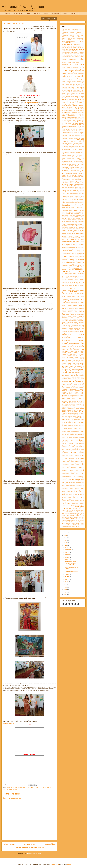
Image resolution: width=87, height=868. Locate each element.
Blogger (69, 864)
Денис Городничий (66, 175)
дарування (76, 172)
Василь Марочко (80, 95)
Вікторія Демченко (80, 119)
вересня (68, 555)
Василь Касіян (71, 95)
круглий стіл (73, 255)
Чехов (74, 510)
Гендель (64, 157)
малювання (74, 292)
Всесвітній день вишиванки (69, 146)
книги (63, 241)
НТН (63, 374)
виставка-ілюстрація (72, 107)
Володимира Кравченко (78, 143)
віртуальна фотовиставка (68, 128)
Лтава (63, 278)
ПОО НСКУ (71, 440)
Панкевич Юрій (72, 407)
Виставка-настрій (66, 109)
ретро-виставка (65, 451)
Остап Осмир (81, 401)
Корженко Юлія (80, 250)
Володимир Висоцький (79, 137)
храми (79, 505)
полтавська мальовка (73, 425)
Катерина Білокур (79, 230)
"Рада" (8, 788)
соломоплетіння (66, 472)
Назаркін (82, 351)
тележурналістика (80, 486)
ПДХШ (76, 412)
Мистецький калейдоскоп (23, 7)
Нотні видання (77, 372)
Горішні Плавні (65, 163)
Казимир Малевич (73, 227)
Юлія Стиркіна (70, 517)
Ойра (63, 376)
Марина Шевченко (79, 295)
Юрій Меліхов (70, 519)
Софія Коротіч (73, 472)
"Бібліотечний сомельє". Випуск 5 (70, 37)
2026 (65, 535)
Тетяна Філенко (74, 489)
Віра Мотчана (78, 122)
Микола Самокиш (67, 306)
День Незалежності (76, 180)
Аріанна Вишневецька (78, 66)
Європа (82, 209)
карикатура (70, 229)
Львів (77, 278)
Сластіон (71, 470)
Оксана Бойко (69, 376)
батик (68, 77)
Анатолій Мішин (70, 58)
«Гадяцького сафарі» (31, 102)
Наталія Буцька (71, 356)
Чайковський (81, 509)
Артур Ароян (75, 72)
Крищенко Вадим (80, 253)
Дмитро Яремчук (80, 198)
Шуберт (68, 515)
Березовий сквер (73, 78)
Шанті (79, 512)
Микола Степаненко (79, 306)
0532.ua (64, 48)
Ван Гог (78, 93)
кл (81, 238)
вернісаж (81, 99)
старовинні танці (73, 475)
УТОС (78, 498)
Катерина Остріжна (67, 232)
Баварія (64, 75)
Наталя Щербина (80, 363)
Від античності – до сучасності (76, 114)
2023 (65, 543)
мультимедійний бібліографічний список (73, 339)
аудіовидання (81, 73)
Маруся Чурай (80, 299)
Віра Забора (71, 122)
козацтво (82, 246)
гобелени (67, 161)
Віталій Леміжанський (79, 129)
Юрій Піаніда (78, 519)
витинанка (74, 112)
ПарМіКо (69, 410)
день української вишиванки (71, 186)
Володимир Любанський (68, 135)
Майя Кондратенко (75, 289)
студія (63, 478)
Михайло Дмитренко (79, 316)
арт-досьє (79, 67)
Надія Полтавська (74, 350)
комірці (63, 249)
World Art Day (76, 526)
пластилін (82, 416)
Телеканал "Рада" (8, 781)
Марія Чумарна (73, 298)
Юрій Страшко (72, 520)
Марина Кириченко (74, 294)
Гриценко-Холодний (74, 170)
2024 (65, 540)
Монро (63, 324)
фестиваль (67, 501)
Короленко (64, 252)
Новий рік (78, 371)
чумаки (75, 512)
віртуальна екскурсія (78, 125)
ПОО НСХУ (72, 442)
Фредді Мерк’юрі (66, 505)
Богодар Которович (67, 86)
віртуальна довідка (66, 125)
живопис (26, 788)
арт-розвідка (78, 70)
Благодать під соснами (75, 83)
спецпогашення (65, 473)
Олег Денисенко (76, 380)
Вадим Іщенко (77, 89)
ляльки (82, 282)
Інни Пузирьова (70, 224)
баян (75, 77)
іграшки (74, 220)
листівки (79, 266)
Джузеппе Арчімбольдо (78, 192)
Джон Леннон (69, 192)
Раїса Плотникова (66, 448)
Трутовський (81, 490)
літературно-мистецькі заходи (73, 270)
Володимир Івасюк (79, 138)
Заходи (46, 14)
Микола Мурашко (70, 304)
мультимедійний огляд (77, 343)
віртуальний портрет (79, 128)
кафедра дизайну (66, 233)
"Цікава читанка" (74, 40)
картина (70, 230)
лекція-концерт (80, 259)
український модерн (71, 496)
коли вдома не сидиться (78, 247)
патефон (74, 410)
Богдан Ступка (80, 84)
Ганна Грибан (79, 155)
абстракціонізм (76, 48)
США (83, 478)
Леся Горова (78, 264)
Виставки (37, 14)
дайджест (69, 172)
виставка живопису (72, 105)
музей (83, 324)
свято (70, 463)
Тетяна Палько (75, 487)
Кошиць (68, 253)
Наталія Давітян (66, 357)
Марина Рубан (70, 295)
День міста (68, 180)
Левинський (65, 259)
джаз (63, 192)
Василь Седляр (66, 96)
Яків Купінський (66, 522)
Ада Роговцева (65, 51)
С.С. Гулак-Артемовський (68, 458)
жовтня (68, 552)
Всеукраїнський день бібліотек (73, 149)
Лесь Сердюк (72, 264)
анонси (82, 64)
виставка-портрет (79, 109)
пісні (78, 416)
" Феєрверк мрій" (66, 29)
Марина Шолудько (67, 297)
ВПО (67, 145)
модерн (76, 322)
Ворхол (64, 145)
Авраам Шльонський (67, 49)
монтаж (67, 324)
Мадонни (82, 285)
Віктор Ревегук (70, 119)
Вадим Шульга (71, 90)
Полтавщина (78, 439)
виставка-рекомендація (67, 110)
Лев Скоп (82, 258)
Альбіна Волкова (69, 54)
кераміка (82, 233)
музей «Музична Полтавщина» (70, 325)
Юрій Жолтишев (78, 517)
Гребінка (69, 164)
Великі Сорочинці (73, 99)
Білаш (76, 80)
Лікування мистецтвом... (72, 571)
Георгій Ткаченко (66, 158)
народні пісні (77, 354)
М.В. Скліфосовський (67, 285)
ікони (73, 221)
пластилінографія (66, 418)
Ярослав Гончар (75, 523)
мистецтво (65, 308)
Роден (63, 456)
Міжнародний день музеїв (69, 319)
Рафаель (69, 450)
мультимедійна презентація (73, 337)
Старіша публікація (50, 844)
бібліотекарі (65, 80)
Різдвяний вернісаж (69, 452)
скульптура (64, 470)
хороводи (75, 505)
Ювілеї (65, 14)
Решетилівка (75, 451)
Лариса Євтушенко (66, 258)
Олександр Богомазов (72, 385)
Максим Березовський (73, 290)
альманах (77, 54)
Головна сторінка (29, 844)
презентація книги (74, 445)
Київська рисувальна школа (70, 235)
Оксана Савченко (72, 379)
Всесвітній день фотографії (76, 148)
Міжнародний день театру (75, 321)
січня (67, 582)
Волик (83, 134)
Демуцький (82, 173)
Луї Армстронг (70, 278)
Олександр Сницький (73, 383)
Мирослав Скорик (67, 307)
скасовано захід (80, 469)
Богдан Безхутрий (70, 84)
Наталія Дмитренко (75, 357)
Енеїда (82, 206)
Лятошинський (74, 284)
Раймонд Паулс (75, 448)
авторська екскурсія (78, 49)
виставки (20, 788)
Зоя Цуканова (69, 212)
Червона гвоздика (66, 510)
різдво (82, 451)
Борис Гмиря (77, 86)
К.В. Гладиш (65, 227)
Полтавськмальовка (70, 439)
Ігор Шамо (69, 220)
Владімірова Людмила (79, 132)
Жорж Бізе (81, 211)
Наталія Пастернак (73, 359)
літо (83, 276)
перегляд (81, 412)
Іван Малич (72, 217)
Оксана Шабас (81, 379)
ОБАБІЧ (66, 374)
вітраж (83, 131)
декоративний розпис (70, 173)
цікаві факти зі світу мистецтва (73, 508)
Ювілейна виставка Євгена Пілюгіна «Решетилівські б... (71, 563)
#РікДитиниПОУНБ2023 (68, 46)
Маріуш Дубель (76, 297)
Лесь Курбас (65, 264)
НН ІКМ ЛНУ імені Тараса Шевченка (73, 365)
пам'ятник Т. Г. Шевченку (77, 406)
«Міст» (63, 41)
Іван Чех (80, 218)
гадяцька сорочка (66, 155)
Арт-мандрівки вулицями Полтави (73, 70)
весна (71, 101)
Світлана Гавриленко (79, 460)
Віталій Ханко (66, 131)
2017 (65, 595)
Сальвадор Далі (70, 460)
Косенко (70, 252)
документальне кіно (67, 201)
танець (63, 483)
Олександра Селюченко (68, 391)
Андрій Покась (71, 63)
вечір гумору (77, 101)
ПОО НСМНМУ (79, 440)
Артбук (68, 72)
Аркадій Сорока (66, 67)
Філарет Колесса (75, 501)
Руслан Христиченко (74, 457)
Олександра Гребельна (77, 389)
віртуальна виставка (78, 123)
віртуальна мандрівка (68, 126)
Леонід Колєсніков (78, 261)
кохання (64, 253)
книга (83, 239)
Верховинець (65, 101)
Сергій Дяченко (75, 464)
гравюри (77, 163)
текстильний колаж (71, 486)
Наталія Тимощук (66, 362)
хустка (82, 505)
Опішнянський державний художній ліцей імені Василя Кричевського (73, 400)
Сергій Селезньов (72, 466)
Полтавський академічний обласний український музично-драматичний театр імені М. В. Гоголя (73, 433)
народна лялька (79, 353)
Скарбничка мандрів (67, 469)
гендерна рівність (71, 157)
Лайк (83, 256)
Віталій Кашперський (67, 129)
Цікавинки (55, 14)
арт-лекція (71, 69)
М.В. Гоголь (81, 284)
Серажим (76, 463)
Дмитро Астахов (76, 195)
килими (71, 238)
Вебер (83, 98)
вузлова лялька (80, 154)
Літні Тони (79, 276)
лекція (72, 259)
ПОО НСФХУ (65, 442)
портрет (77, 442)
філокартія (65, 502)
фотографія (75, 504)
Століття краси (80, 476)
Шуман (72, 515)
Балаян (76, 75)
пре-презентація (80, 444)
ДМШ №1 (65, 199)
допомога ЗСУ (81, 201)
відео (63, 116)
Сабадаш (77, 458)
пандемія (64, 407)
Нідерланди (65, 365)
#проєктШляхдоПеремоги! (71, 44)
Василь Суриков (69, 98)
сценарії (79, 478)
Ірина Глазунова (78, 224)
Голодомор (82, 161)
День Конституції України (75, 178)
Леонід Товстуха (73, 262)
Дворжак (82, 172)
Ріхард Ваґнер (81, 454)
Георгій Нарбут (80, 157)
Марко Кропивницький (71, 299)
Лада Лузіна (79, 256)
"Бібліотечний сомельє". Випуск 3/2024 (73, 34)
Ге (84, 155)
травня (67, 577)
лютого (67, 579)
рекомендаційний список (78, 450)
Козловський (65, 247)
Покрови (69, 422)
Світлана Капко (66, 462)
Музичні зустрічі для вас (74, 331)
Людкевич (82, 278)
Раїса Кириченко (80, 447)
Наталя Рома (71, 363)
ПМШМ (82, 418)
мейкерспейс (66, 301)
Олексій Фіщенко (74, 392)
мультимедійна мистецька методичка (73, 336)
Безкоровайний (81, 77)
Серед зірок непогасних (69, 467)
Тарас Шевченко (70, 482)
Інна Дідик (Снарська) (75, 223)
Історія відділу (19, 14)
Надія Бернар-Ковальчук (75, 348)
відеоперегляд (65, 117)
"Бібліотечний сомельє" (78, 29)
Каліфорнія (81, 227)
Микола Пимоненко (79, 304)
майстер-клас (67, 287)
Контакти (74, 14)
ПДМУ (72, 412)
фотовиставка (66, 503)
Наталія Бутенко (80, 356)
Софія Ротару (81, 472)
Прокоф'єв (64, 447)
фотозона (82, 504)
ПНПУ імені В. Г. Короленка (70, 419)
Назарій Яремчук (74, 351)
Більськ (69, 81)
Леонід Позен (65, 262)
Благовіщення (65, 83)
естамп (63, 207)
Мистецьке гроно (72, 310)
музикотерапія (65, 330)
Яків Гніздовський (75, 522)
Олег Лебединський (75, 381)
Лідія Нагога (71, 267)
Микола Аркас (75, 301)
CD (74, 525)
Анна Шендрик (74, 64)
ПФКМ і (73, 447)
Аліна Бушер (78, 51)
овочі (73, 374)
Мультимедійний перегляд (69, 345)
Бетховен (82, 78)
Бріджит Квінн (75, 87)
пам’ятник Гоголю (74, 404)
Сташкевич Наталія (71, 476)
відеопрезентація (73, 117)
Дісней (70, 195)
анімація (78, 63)
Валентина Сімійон (80, 90)
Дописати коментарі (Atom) (34, 853)
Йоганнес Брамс (80, 226)
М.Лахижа (76, 285)
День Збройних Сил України (77, 177)
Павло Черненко (80, 403)
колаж (69, 247)
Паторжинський (80, 410)
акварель (72, 51)
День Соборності (75, 183)
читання (64, 512)
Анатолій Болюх (76, 57)
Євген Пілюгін (70, 207)
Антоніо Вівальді (66, 66)
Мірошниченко (69, 322)
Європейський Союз (67, 211)
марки (63, 299)
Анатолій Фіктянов (75, 61)
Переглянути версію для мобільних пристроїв (29, 847)
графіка (64, 164)
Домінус (74, 201)
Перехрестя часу (76, 413)
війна (79, 117)
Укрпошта (79, 496)
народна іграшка (67, 353)
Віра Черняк (68, 123)
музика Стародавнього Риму (77, 328)
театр (72, 484)
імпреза (82, 221)
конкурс (68, 249)
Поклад (64, 422)
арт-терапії (48, 69)
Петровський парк (69, 415)
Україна (64, 491)
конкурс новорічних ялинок (77, 249)
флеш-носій (81, 502)
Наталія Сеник (72, 360)
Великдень (65, 99)
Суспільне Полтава (12, 789)
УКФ (83, 496)
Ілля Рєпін (77, 221)
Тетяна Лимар (66, 487)
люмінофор (69, 282)
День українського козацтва (78, 184)
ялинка (82, 522)
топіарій (70, 490)
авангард (82, 48)
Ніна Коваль (71, 365)
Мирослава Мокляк (79, 307)
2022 (65, 545)
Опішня (74, 398)
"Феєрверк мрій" (66, 40)
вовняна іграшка (66, 134)
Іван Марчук (79, 217)
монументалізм (73, 324)
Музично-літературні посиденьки (76, 333)
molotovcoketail (55, 864)
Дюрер (74, 202)
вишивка (64, 114)
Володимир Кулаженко (78, 142)
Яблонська (82, 520)
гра (70, 163)
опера (68, 398)
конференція (65, 250)
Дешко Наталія (80, 190)
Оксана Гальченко (79, 376)
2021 (65, 585)
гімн (83, 158)
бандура (82, 75)
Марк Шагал (81, 298)
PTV (72, 526)
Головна (7, 14)
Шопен (63, 515)
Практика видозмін (68, 444)
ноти (71, 372)
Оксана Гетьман (66, 377)
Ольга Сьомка (75, 397)
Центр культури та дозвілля (68, 507)
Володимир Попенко (67, 143)
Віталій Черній (76, 131)
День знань (65, 178)
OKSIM (69, 526)
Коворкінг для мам (73, 246)
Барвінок (64, 77)
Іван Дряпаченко (77, 215)
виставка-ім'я (81, 107)
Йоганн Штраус (71, 226)
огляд (76, 374)
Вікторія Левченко (67, 120)
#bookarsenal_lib (80, 46)
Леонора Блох (81, 262)
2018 (65, 592)
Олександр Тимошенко (72, 388)
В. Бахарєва (70, 89)
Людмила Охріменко (73, 281)
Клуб (29, 14)
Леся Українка (69, 266)
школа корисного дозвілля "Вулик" (76, 513)
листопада (69, 550)
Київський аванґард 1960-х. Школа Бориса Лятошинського (73, 236)
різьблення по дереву (67, 454)
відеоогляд (82, 116)
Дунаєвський (69, 202)
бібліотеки (71, 80)
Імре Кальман (65, 223)
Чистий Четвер (80, 510)
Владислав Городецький (68, 132)
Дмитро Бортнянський (75, 196)
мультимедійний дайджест (73, 340)
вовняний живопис (76, 134)
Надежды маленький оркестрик (76, 347)
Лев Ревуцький (75, 258)
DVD (76, 525)
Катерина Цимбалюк (79, 232)
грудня (67, 547)
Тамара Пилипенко (78, 481)
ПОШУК (82, 442)
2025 (65, 538)
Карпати (64, 230)
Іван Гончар (69, 215)
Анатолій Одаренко (79, 58)
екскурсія (76, 204)
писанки (76, 415)
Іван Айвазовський (76, 214)
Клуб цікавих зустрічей (73, 239)
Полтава (74, 422)
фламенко (73, 502)
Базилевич (70, 75)
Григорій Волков (73, 166)
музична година (74, 330)
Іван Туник (75, 218)
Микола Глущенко (70, 303)
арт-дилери (73, 67)
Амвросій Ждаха (69, 55)
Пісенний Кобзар (72, 416)
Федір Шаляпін (72, 499)
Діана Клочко (78, 193)
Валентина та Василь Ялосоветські (71, 92)
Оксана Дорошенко (75, 377)
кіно (79, 238)
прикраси (82, 445)
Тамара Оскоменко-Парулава (71, 479)
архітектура (70, 73)
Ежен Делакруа (68, 204)
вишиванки (81, 112)
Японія (64, 523)
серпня (67, 557)
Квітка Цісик (75, 233)
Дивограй (72, 193)
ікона (70, 221)
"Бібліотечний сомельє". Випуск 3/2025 (73, 35)
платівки (72, 418)
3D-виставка (69, 48)
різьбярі (75, 454)
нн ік (78, 365)
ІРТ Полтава (32, 788)
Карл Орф (75, 229)
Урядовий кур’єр (66, 498)
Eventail (80, 525)
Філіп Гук (82, 501)
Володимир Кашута (68, 140)
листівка (75, 266)
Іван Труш (70, 218)
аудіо (75, 73)
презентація (65, 445)
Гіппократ (64, 160)
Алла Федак (79, 52)
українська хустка (72, 491)
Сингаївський (81, 467)
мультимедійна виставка (73, 334)
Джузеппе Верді (66, 193)
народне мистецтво (67, 354)
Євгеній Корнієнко (75, 209)
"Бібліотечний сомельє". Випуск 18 (73, 32)
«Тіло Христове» (80, 41)
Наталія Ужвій (75, 362)
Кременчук (73, 253)
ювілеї (78, 515)
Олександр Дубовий (73, 386)
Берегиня (64, 78)
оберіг (70, 374)
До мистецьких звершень (77, 199)
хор (71, 505)
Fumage (65, 526)
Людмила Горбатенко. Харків (70, 279)
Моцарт (79, 324)
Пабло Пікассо (72, 403)
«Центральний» (66, 43)
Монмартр (81, 322)
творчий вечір (66, 484)
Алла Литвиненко (71, 52)
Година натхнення (74, 161)
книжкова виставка (72, 241)
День (73, 175)
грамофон (82, 163)
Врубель (71, 145)
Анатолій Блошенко (67, 57)
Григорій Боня (76, 164)
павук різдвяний (66, 404)
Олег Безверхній (66, 380)
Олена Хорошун (80, 395)
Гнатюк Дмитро (74, 160)
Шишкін (66, 513)
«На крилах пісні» (70, 41)
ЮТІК (77, 520)
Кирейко (75, 238)
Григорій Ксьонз (74, 167)
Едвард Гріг (78, 202)
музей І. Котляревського (73, 327)
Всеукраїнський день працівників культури (73, 151)
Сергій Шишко (81, 466)
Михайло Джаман (67, 316)
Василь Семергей (75, 96)
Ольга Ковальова (66, 397)
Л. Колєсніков (72, 256)
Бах (72, 77)
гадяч (73, 155)
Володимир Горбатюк (67, 138)
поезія (74, 421)
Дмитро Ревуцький (71, 198)
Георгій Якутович (76, 158)
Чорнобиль (69, 512)
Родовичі (77, 456)
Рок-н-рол (82, 456)
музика (67, 328)
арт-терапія (14, 788)
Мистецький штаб (73, 312)
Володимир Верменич (67, 137)
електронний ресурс (75, 206)
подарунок (69, 421)
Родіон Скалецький (70, 456)
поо (66, 440)
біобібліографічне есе (78, 81)
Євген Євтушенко (80, 207)
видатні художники (72, 104)
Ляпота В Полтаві (66, 284)
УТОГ (74, 498)
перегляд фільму (67, 413)
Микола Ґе (78, 303)
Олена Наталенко (74, 394)
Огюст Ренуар (81, 374)
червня (68, 574)
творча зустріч (80, 482)
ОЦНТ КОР (65, 403)
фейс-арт (78, 499)
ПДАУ (68, 412)
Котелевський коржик (79, 252)
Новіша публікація (9, 844)
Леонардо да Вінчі (67, 261)
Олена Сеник (73, 395)
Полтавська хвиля (72, 430)
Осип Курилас (73, 401)
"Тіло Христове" (80, 38)
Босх (69, 87)
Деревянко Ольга (71, 190)
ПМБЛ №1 (77, 418)
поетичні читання (80, 421)
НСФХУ (82, 372)
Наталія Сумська (80, 360)
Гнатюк (68, 160)
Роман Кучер (65, 457)
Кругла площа (65, 255)
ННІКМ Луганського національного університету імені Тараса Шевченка (73, 369)
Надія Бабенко (65, 348)
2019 (65, 590)
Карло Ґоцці (81, 229)
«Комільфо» (81, 40)
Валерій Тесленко (71, 93)
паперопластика (71, 409)
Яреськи (68, 523)
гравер (73, 163)
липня (67, 560)
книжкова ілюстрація (73, 244)
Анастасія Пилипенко (79, 55)
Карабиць (64, 229)
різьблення (82, 453)
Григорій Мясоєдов (73, 169)
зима (63, 212)
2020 (65, 587)
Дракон (63, 202)
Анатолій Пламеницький (69, 60)
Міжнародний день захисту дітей (73, 318)
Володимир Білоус (79, 135)
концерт (72, 250)
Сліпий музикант (79, 470)
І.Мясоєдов (78, 212)
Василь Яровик (77, 98)
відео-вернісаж (72, 116)
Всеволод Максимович (79, 145)
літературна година (67, 269)
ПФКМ (69, 447)
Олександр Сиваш (41, 788)
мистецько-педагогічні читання (77, 315)
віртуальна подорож (79, 126)
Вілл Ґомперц (77, 120)
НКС (75, 365)
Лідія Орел (80, 267)
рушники (82, 457)
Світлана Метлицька (75, 462)
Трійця (75, 490)
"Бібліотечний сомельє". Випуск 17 (73, 31)
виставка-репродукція (79, 110)
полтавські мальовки (72, 437)
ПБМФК (64, 412)
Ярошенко (71, 525)
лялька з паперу (76, 282)
